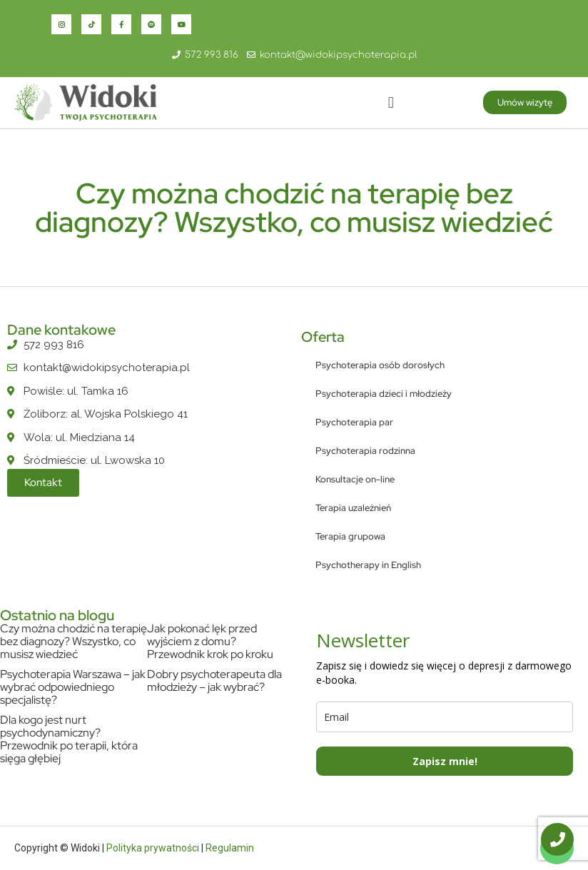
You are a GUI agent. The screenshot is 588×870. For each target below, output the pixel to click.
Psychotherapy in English (368, 565)
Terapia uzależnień (353, 508)
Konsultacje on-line (355, 479)
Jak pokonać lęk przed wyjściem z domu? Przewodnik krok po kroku (210, 641)
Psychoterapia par (354, 422)
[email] (445, 717)
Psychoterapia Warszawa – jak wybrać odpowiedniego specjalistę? (73, 687)
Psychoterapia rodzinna (365, 451)
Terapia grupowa (350, 536)
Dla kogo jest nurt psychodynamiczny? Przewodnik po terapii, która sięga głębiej (69, 739)
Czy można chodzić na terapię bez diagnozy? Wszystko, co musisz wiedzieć (73, 641)
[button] (391, 103)
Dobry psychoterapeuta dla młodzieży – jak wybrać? (214, 681)
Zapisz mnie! (445, 761)
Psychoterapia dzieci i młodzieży (384, 394)
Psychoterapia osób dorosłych (380, 365)
